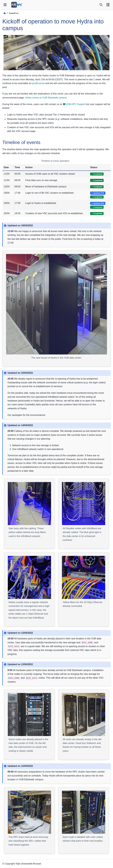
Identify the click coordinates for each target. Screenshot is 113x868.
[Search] (101, 5)
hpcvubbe (38, 83)
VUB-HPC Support (74, 104)
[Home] (5, 13)
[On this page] (108, 5)
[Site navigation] (5, 5)
